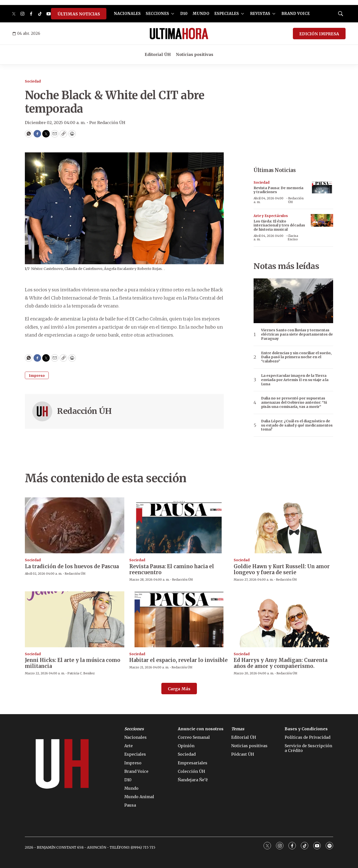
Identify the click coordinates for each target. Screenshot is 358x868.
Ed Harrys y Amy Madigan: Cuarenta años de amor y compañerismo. (281, 663)
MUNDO (201, 14)
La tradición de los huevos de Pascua (72, 566)
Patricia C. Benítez (81, 673)
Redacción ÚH (84, 411)
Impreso (37, 376)
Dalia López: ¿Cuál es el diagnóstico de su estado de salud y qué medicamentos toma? (297, 425)
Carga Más (179, 689)
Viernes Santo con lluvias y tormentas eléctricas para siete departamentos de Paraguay (297, 334)
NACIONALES (127, 14)
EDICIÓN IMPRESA (319, 34)
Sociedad (33, 81)
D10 (184, 14)
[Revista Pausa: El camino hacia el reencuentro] (179, 525)
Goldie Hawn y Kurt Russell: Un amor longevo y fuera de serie (282, 569)
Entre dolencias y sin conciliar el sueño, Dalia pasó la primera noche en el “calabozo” (296, 357)
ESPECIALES (227, 14)
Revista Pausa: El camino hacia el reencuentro (172, 569)
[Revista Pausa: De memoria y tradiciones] (322, 187)
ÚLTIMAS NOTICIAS (79, 14)
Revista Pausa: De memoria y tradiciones (278, 190)
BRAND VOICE (296, 14)
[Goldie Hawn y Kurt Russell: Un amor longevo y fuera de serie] (283, 525)
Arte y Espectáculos (271, 216)
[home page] (179, 34)
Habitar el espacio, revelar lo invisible (179, 660)
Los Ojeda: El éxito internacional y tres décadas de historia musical (279, 225)
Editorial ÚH (158, 54)
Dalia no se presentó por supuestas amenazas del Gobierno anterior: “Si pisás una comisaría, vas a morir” (294, 402)
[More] (173, 14)
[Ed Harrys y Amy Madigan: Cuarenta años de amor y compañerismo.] (283, 619)
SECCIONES (157, 14)
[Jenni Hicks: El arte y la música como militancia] (75, 619)
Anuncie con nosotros (201, 729)
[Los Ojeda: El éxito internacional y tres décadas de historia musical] (322, 220)
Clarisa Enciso (293, 238)
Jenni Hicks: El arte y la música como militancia (73, 663)
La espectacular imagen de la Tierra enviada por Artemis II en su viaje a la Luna (295, 380)
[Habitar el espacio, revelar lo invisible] (179, 619)
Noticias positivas (195, 54)
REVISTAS (260, 14)
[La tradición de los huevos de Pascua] (75, 525)
